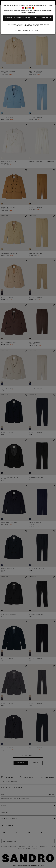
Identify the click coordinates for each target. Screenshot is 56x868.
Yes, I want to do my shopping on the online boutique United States (28, 18)
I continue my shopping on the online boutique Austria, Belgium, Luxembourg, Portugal (28, 25)
